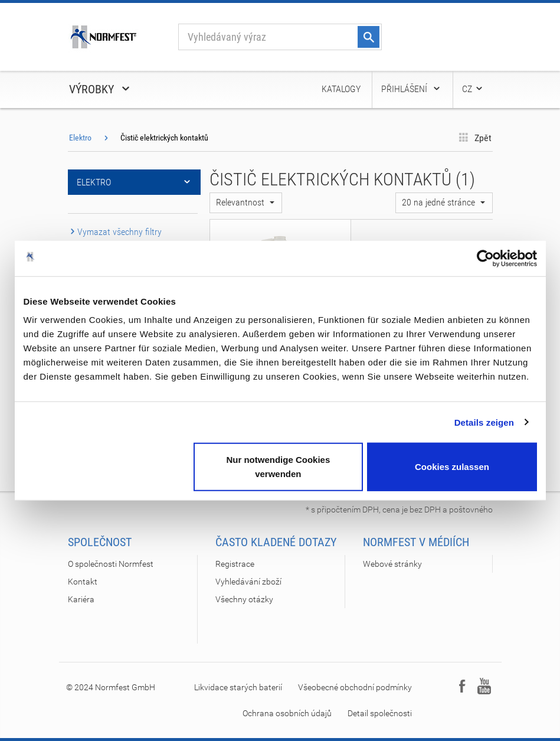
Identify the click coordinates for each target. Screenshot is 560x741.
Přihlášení (411, 89)
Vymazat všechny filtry (115, 232)
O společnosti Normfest (111, 564)
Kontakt (83, 582)
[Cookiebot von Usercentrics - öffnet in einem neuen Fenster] (485, 258)
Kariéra (81, 599)
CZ (473, 89)
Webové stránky (392, 564)
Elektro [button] (134, 182)
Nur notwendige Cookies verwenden (278, 467)
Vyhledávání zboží (248, 582)
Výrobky (100, 89)
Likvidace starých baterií (238, 687)
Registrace (235, 564)
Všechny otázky (244, 599)
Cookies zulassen (452, 467)
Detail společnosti (380, 713)
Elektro (80, 138)
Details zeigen (484, 422)
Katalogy (341, 89)
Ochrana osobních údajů (287, 713)
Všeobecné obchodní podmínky (355, 687)
